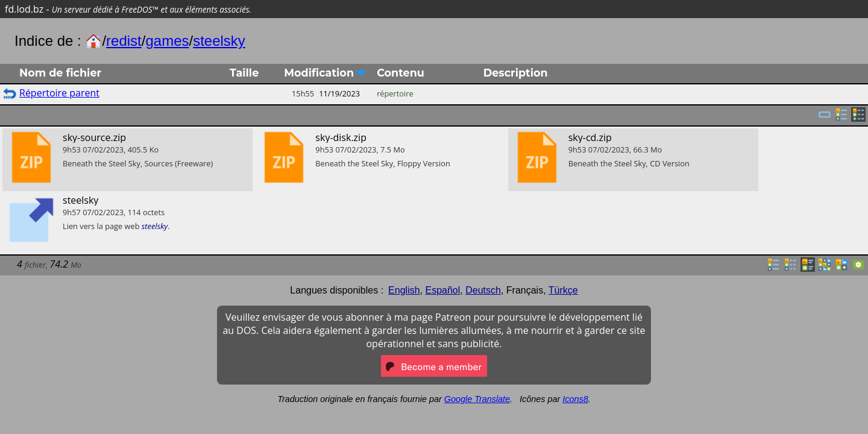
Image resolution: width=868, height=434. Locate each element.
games (167, 41)
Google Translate (477, 399)
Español (442, 290)
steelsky (219, 41)
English (404, 290)
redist (124, 41)
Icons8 (575, 399)
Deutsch (483, 290)
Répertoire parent (59, 93)
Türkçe (563, 290)
